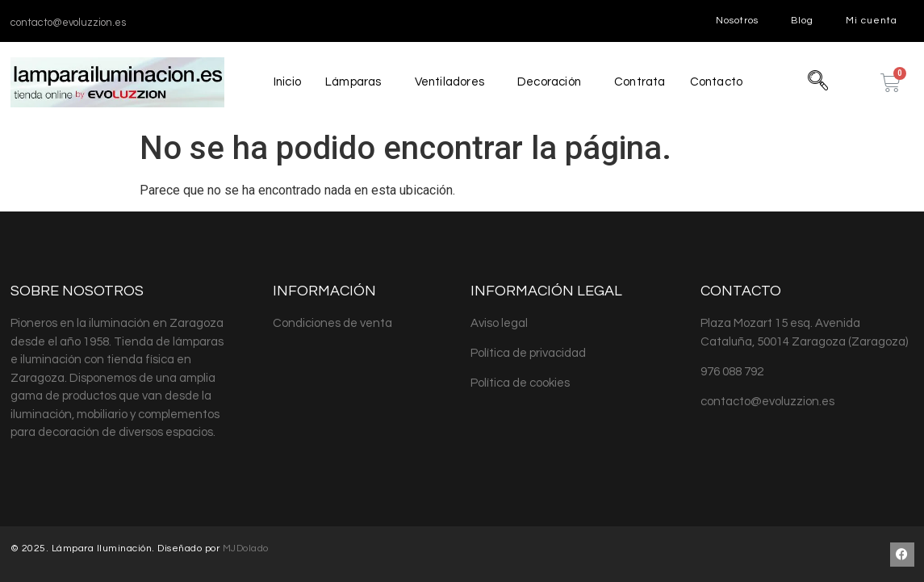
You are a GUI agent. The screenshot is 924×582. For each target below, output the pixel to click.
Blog (802, 21)
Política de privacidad (528, 353)
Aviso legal (499, 323)
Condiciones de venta (332, 323)
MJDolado (246, 549)
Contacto (718, 82)
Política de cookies (520, 383)
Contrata (640, 82)
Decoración (549, 82)
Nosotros (737, 21)
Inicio (285, 82)
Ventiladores (448, 82)
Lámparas (352, 82)
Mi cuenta (872, 21)
